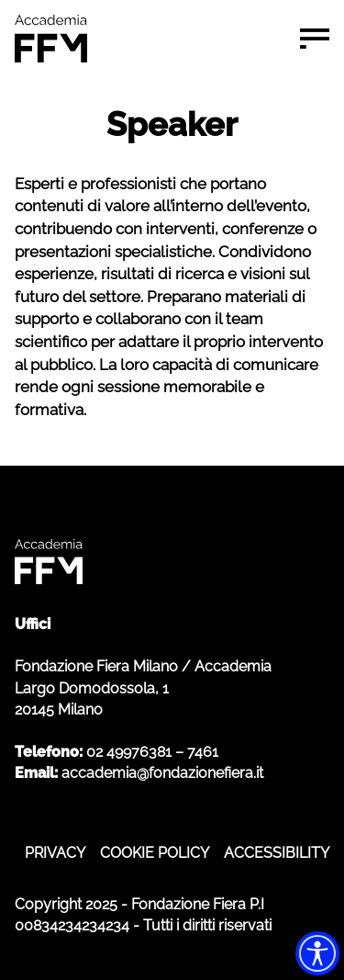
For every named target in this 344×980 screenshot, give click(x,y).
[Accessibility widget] (317, 953)
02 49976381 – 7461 (152, 752)
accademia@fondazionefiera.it (162, 773)
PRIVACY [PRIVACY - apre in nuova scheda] (55, 853)
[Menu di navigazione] (315, 39)
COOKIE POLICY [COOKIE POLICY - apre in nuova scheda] (155, 853)
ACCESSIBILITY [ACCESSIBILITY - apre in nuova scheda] (277, 853)
